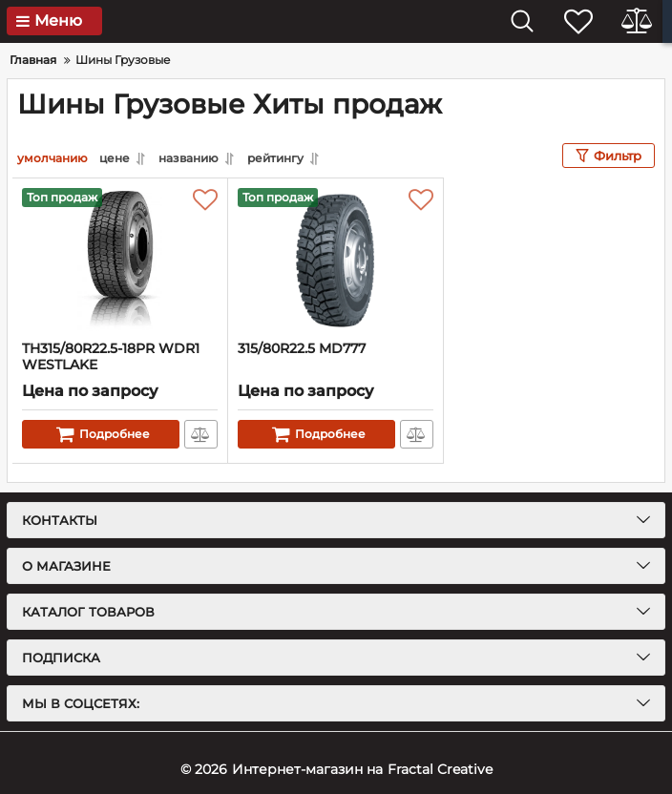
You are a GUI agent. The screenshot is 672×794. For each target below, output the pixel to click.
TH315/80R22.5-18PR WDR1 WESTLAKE (111, 357)
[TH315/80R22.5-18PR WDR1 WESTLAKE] (120, 260)
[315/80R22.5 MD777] (336, 260)
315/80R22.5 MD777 (302, 349)
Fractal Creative (440, 769)
